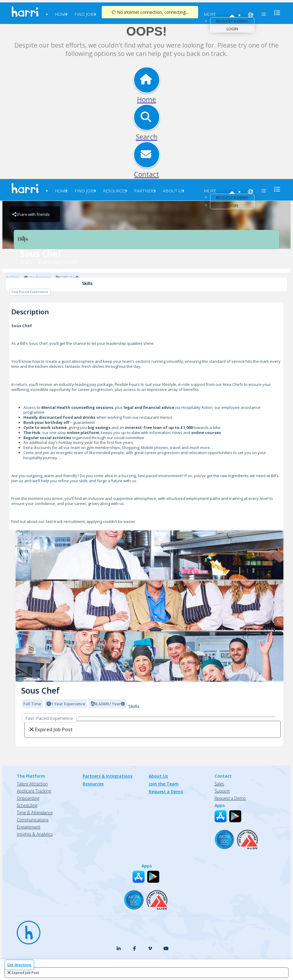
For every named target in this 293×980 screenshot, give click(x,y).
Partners (145, 191)
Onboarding (28, 798)
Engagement (29, 827)
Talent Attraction (32, 784)
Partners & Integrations (107, 776)
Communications (33, 820)
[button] (20, 604)
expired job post (25, 973)
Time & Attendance (35, 813)
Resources (115, 191)
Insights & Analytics (35, 834)
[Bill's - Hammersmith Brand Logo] (146, 239)
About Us (173, 191)
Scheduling (27, 805)
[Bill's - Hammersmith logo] (149, 556)
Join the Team (164, 784)
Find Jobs (85, 14)
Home (61, 14)
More (210, 14)
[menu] (275, 13)
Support (222, 791)
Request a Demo (232, 21)
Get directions (19, 965)
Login (232, 29)
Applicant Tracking (34, 791)
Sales (219, 784)
